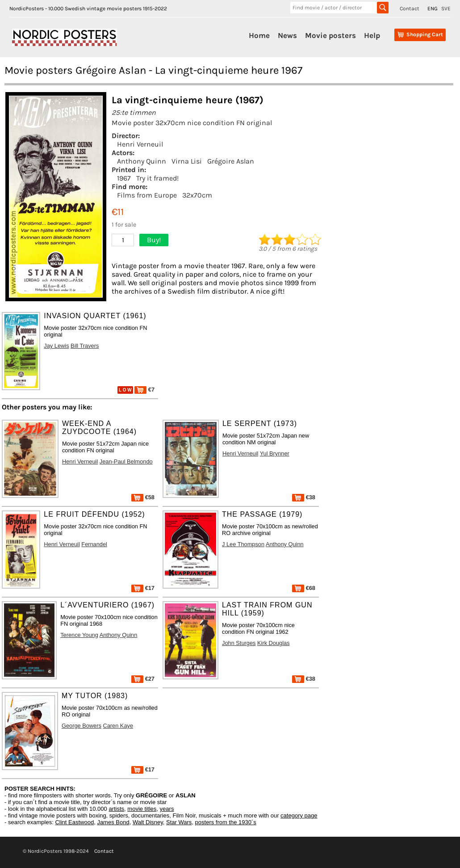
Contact (410, 8)
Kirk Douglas (274, 643)
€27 (143, 679)
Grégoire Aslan (231, 161)
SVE (446, 8)
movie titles (142, 809)
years (167, 809)
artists (116, 809)
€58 (143, 497)
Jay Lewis (56, 346)
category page (299, 815)
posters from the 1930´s (226, 822)
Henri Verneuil (140, 144)
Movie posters (330, 35)
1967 (124, 178)
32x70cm (197, 195)
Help (372, 35)
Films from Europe (147, 195)
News (287, 35)
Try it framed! (157, 178)
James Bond (113, 822)
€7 (144, 390)
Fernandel (94, 544)
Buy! (154, 240)
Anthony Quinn (142, 161)
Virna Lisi (187, 161)
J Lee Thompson (243, 544)
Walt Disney (148, 822)
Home (259, 35)
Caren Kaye (118, 726)
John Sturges (239, 643)
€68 (304, 588)
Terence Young (79, 635)
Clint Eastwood (74, 822)
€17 (143, 588)
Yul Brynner (275, 453)
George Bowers (82, 726)
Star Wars (179, 822)
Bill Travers (85, 346)
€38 (304, 497)
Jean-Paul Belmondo (126, 461)
